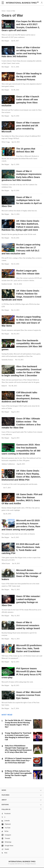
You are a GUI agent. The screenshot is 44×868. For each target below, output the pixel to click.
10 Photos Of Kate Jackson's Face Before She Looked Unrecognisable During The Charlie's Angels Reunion (18, 774)
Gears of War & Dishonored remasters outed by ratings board (28, 625)
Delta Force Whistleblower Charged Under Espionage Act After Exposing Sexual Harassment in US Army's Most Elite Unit (18, 749)
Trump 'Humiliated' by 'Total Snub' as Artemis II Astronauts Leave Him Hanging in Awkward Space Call (18, 736)
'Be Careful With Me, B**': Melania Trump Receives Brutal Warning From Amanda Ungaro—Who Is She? (18, 724)
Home (3, 11)
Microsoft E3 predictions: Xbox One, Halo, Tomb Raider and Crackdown (29, 648)
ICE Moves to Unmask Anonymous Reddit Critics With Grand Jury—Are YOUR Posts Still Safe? (18, 760)
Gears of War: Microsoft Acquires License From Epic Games (29, 695)
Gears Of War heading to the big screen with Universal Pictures (29, 77)
